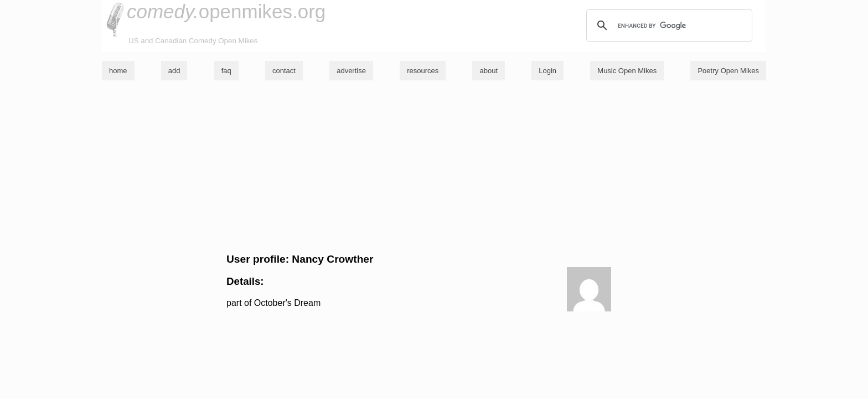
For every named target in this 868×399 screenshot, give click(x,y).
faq (226, 71)
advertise (351, 71)
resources (423, 71)
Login (547, 71)
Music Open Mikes (627, 71)
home (118, 71)
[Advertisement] (434, 167)
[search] (668, 25)
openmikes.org (226, 11)
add (174, 71)
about (489, 71)
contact (284, 71)
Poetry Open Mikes (728, 71)
